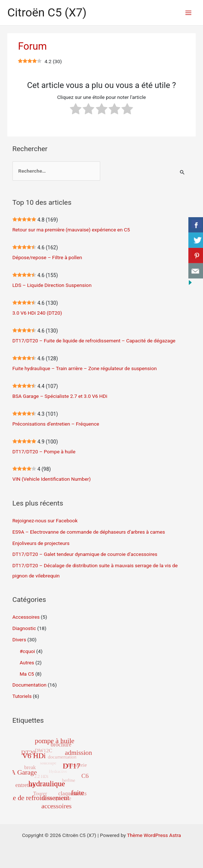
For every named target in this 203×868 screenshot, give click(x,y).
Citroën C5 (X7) (47, 12)
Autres (27, 662)
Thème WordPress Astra (154, 835)
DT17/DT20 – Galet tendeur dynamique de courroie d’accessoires (85, 554)
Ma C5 (27, 674)
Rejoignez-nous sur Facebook (45, 521)
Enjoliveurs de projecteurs (41, 543)
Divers (19, 640)
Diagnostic (24, 628)
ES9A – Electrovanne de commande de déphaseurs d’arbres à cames (89, 532)
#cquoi (27, 651)
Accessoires (26, 617)
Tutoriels (22, 696)
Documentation (29, 685)
